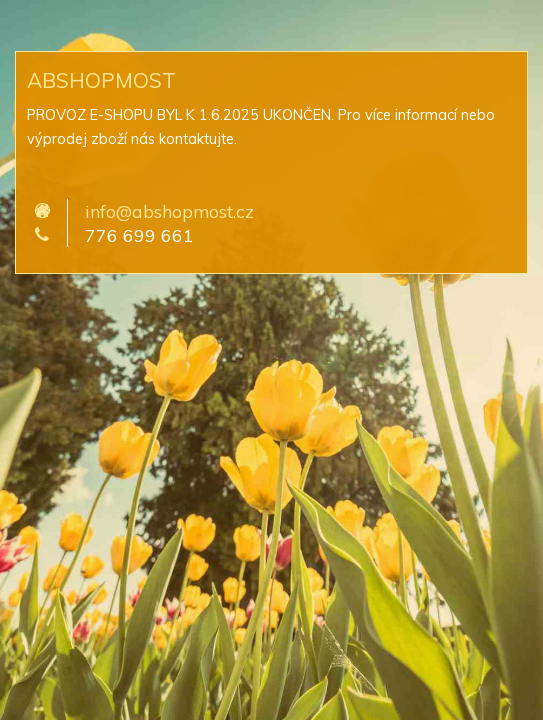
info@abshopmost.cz (169, 211)
